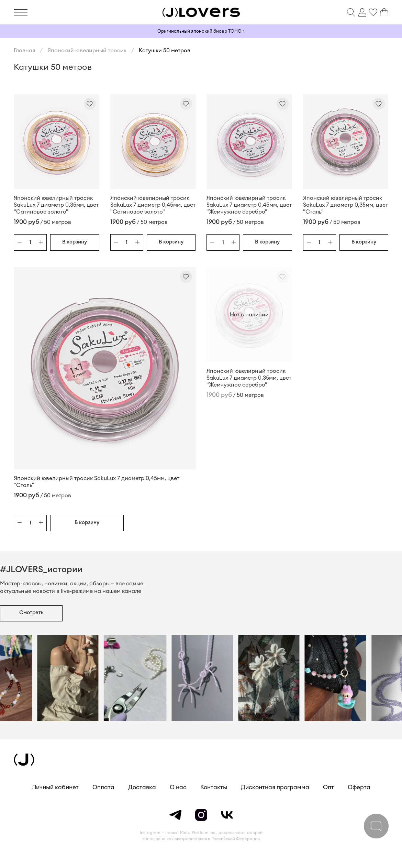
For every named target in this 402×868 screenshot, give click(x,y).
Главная (24, 51)
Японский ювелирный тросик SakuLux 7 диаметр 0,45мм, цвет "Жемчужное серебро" (249, 205)
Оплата (103, 787)
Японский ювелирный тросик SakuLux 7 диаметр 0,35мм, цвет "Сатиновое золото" (56, 205)
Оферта (359, 787)
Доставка (142, 787)
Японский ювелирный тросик (87, 51)
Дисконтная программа (275, 787)
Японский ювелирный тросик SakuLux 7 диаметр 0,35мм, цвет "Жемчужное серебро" (249, 378)
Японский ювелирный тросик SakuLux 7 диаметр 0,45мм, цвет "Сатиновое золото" (153, 205)
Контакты (214, 787)
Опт (328, 787)
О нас (178, 787)
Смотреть (31, 613)
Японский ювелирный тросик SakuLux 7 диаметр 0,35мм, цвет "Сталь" (345, 205)
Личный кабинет (55, 787)
